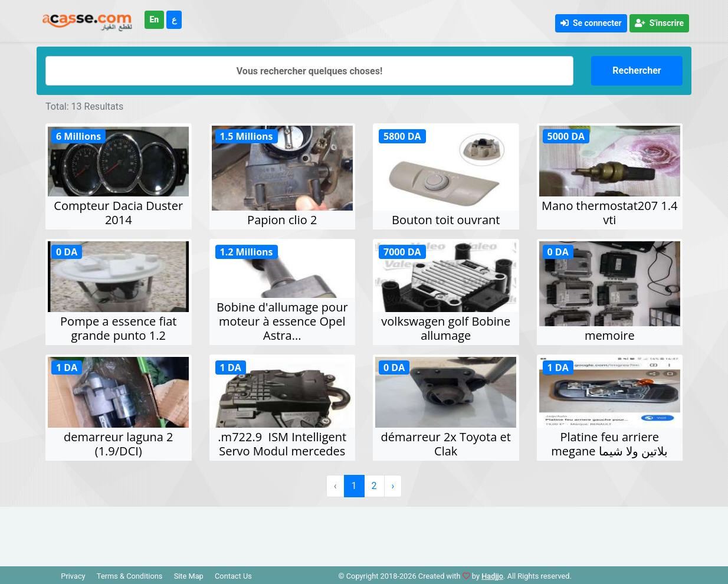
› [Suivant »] (393, 486)
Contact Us (233, 576)
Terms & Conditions (130, 576)
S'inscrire (659, 23)
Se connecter (591, 23)
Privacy (73, 576)
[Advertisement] (364, 533)
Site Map (189, 576)
